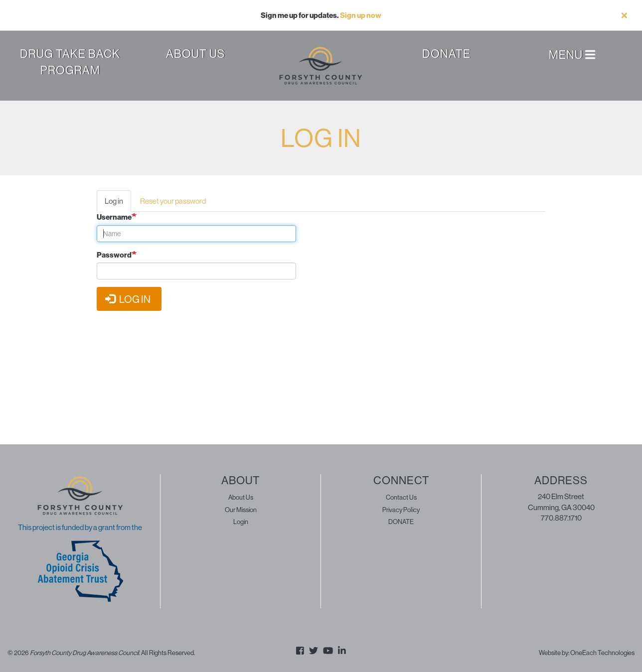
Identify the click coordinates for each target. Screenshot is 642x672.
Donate (446, 54)
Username (114, 217)
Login (241, 522)
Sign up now (361, 15)
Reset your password (173, 201)
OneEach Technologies (602, 653)
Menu (572, 55)
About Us (195, 54)
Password (114, 255)
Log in (118, 204)
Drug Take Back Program (70, 62)
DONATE (401, 522)
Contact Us (401, 497)
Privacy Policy (401, 510)
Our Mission (241, 510)
